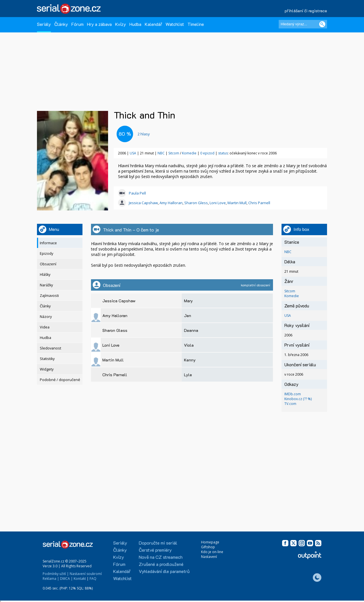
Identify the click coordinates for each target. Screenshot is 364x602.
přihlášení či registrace (306, 11)
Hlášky (45, 275)
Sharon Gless (196, 203)
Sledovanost (50, 348)
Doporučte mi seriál (158, 543)
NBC (161, 153)
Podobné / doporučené (60, 380)
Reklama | (51, 579)
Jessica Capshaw (143, 203)
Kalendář (153, 24)
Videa (45, 327)
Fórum (77, 24)
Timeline (196, 24)
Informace (48, 243)
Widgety (47, 369)
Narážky (46, 285)
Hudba (135, 24)
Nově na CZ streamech (161, 557)
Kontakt (80, 579)
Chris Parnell (259, 203)
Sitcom (174, 153)
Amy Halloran (171, 203)
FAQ (93, 579)
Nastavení (209, 557)
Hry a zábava (99, 24)
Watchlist (175, 24)
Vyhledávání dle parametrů (164, 571)
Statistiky (47, 359)
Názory (46, 317)
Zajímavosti (49, 296)
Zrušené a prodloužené (161, 564)
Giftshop (208, 547)
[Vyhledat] (322, 24)
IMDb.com (293, 394)
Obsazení (48, 264)
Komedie (189, 153)
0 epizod (207, 153)
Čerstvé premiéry (155, 550)
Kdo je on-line (212, 552)
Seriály (44, 24)
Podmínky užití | (56, 574)
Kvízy (121, 24)
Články (61, 24)
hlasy (144, 134)
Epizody (46, 254)
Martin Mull (237, 203)
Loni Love (218, 203)
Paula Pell (137, 193)
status (223, 153)
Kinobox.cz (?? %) (298, 399)
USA (133, 153)
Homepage (210, 542)
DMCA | (66, 579)
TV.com (290, 404)
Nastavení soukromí (86, 574)
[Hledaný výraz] (303, 24)
